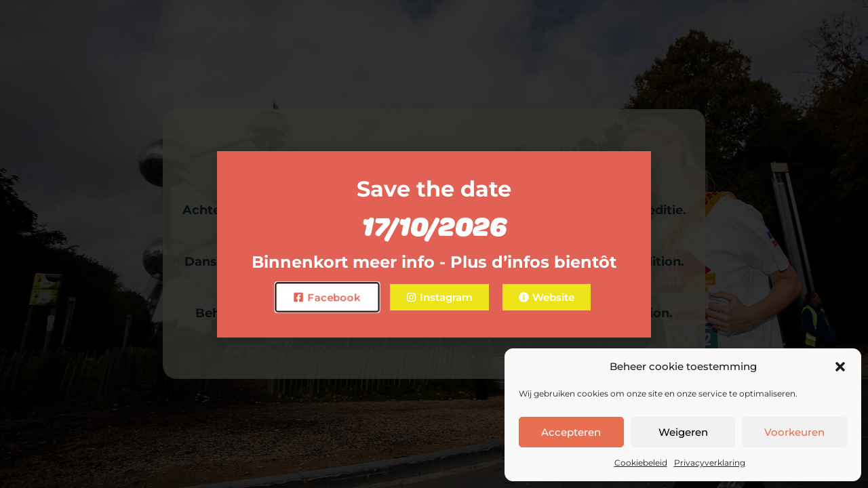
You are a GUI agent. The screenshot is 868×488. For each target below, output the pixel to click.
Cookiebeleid (641, 463)
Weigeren (683, 432)
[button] (840, 367)
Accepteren (571, 432)
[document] (434, 244)
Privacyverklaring (710, 463)
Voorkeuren (794, 432)
